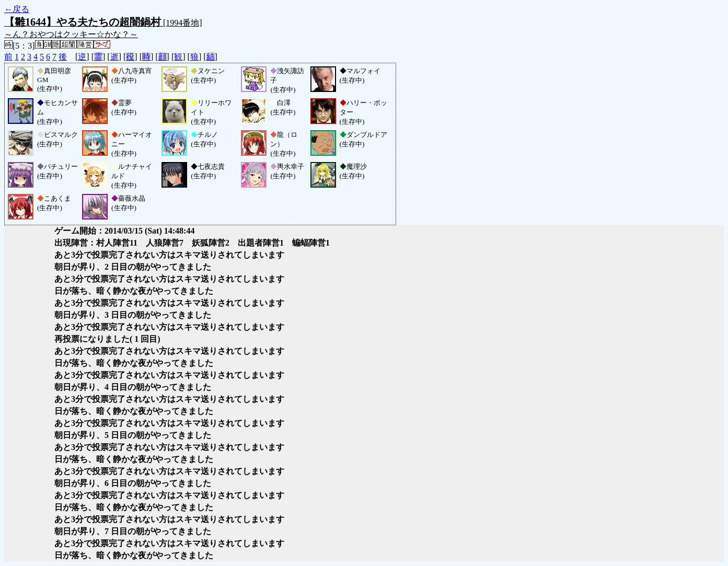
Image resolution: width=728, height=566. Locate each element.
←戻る (17, 9)
